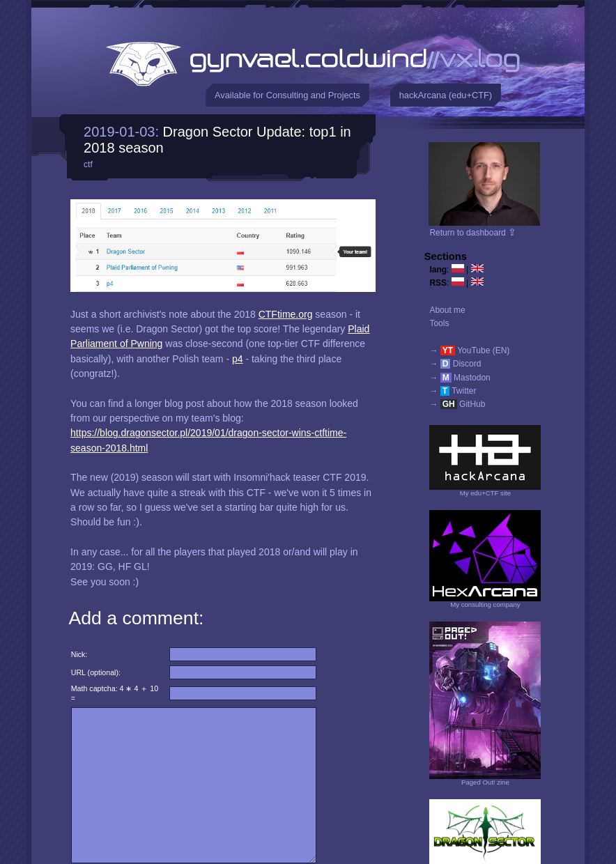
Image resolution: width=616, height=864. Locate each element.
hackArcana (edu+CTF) (446, 95)
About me (447, 310)
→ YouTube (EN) (469, 350)
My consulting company (485, 604)
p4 (238, 359)
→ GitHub (457, 404)
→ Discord (455, 364)
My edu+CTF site (485, 493)
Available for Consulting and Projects (287, 95)
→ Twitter (453, 391)
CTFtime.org (286, 314)
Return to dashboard (473, 233)
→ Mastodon (460, 378)
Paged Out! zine (485, 782)
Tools (439, 323)
